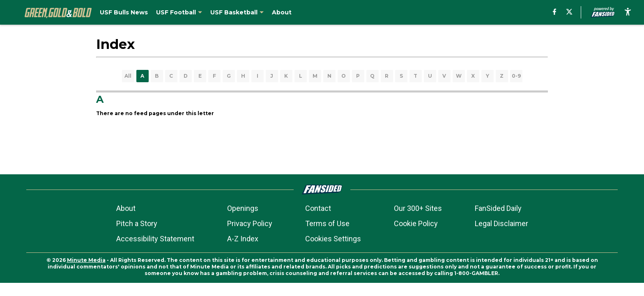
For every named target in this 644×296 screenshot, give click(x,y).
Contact (318, 208)
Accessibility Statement (155, 239)
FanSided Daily (498, 208)
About (126, 208)
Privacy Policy (250, 223)
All (128, 76)
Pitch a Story (137, 223)
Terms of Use (327, 223)
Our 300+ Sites (418, 208)
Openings (243, 208)
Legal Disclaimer (501, 223)
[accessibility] (628, 12)
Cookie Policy (416, 223)
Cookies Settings (333, 239)
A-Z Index (243, 239)
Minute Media (86, 260)
